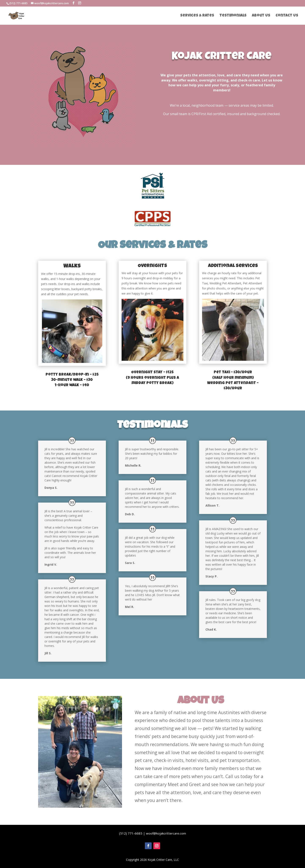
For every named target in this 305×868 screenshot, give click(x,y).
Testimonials (233, 16)
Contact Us (287, 16)
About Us (261, 16)
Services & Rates (197, 16)
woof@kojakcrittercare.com (166, 833)
